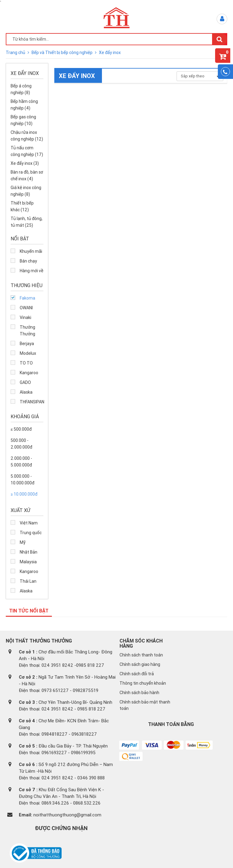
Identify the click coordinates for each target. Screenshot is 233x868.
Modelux (28, 353)
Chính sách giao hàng (140, 664)
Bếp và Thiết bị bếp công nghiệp (62, 53)
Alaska (26, 392)
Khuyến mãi (31, 251)
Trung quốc (31, 533)
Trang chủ (16, 53)
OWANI (26, 308)
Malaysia (28, 562)
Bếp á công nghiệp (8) (21, 89)
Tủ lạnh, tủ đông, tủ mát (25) (27, 222)
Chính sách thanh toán (141, 655)
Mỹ (23, 542)
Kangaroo (29, 373)
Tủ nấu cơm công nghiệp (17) (27, 151)
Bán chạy (28, 261)
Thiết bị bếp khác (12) (22, 206)
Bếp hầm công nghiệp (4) (24, 105)
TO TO (26, 363)
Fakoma (27, 298)
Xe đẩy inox (110, 53)
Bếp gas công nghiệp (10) (23, 120)
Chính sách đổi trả (137, 674)
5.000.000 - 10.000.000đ (22, 480)
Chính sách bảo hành (139, 693)
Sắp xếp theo (200, 76)
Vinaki (25, 317)
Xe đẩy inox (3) (25, 163)
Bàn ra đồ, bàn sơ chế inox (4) (27, 175)
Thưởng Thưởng (27, 331)
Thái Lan (28, 581)
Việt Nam (29, 523)
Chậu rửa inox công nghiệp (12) (27, 136)
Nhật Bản (29, 552)
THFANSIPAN (32, 402)
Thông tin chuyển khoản (143, 683)
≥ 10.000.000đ (24, 494)
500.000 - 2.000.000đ (21, 444)
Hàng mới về (32, 271)
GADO (25, 382)
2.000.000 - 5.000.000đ (21, 462)
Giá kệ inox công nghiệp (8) (26, 191)
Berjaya (27, 344)
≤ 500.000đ (21, 429)
